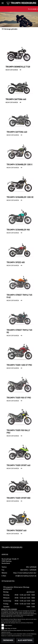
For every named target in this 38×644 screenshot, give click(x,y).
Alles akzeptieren (25, 640)
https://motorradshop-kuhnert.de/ (25, 573)
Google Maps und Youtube (10, 628)
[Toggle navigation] (3, 3)
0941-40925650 (31, 567)
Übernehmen (8, 640)
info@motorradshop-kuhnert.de (26, 576)
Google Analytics (8, 625)
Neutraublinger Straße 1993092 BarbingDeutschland (10, 561)
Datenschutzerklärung (18, 617)
